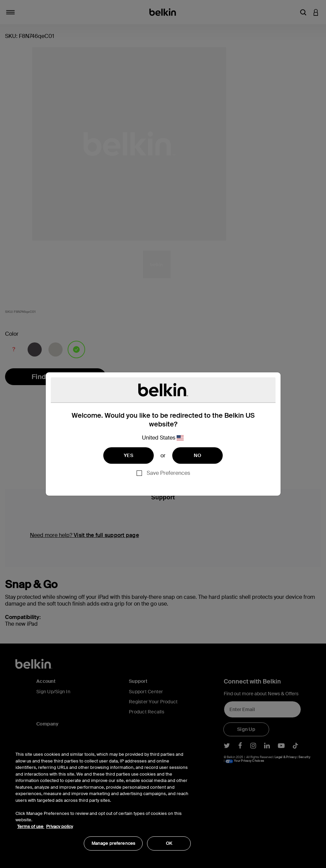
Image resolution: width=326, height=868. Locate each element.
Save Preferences (168, 473)
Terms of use (31, 826)
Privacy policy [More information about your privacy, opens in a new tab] (60, 826)
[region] (103, 797)
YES (129, 455)
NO (197, 455)
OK (169, 843)
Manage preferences (113, 843)
